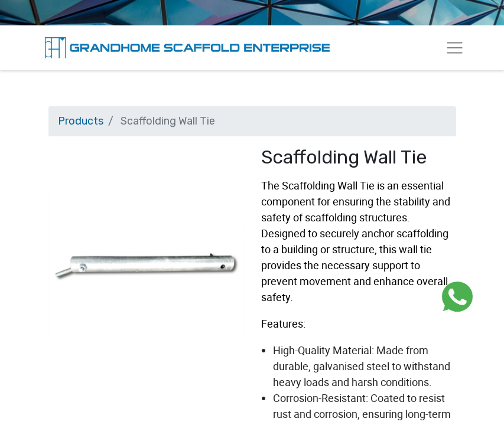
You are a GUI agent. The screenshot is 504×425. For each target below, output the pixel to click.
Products (81, 121)
